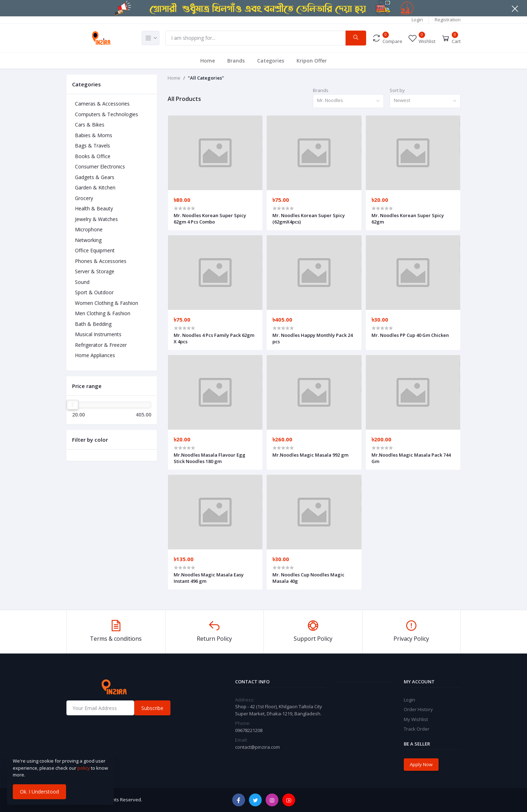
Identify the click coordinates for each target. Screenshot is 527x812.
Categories (271, 61)
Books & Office (93, 156)
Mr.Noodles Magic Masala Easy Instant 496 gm (209, 578)
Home (208, 61)
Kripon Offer (312, 61)
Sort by (397, 90)
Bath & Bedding (93, 324)
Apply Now (421, 764)
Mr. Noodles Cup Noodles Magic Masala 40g (308, 578)
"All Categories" (206, 78)
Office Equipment (95, 250)
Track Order (417, 729)
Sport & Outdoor (94, 292)
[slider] (72, 405)
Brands (236, 61)
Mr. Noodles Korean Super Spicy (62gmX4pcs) (309, 219)
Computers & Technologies (107, 114)
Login (417, 20)
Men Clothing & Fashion (103, 313)
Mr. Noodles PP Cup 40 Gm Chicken (410, 335)
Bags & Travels (93, 146)
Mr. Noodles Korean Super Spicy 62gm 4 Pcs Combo (210, 219)
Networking (88, 240)
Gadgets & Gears (95, 177)
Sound (82, 282)
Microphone (89, 229)
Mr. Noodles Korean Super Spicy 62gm (408, 219)
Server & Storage (95, 271)
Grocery (84, 198)
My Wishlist (416, 719)
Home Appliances (95, 355)
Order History (418, 709)
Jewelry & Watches (96, 219)
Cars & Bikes (90, 125)
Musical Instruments (98, 334)
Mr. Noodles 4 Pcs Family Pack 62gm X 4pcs (214, 338)
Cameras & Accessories (102, 104)
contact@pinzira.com (257, 747)
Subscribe (152, 708)
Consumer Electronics (100, 166)
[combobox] (348, 101)
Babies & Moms (94, 135)
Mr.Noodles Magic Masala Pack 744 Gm (411, 458)
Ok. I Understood (39, 792)
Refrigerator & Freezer (101, 345)
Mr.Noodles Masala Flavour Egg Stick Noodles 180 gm (210, 458)
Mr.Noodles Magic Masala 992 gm (310, 455)
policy (84, 768)
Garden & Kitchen (95, 187)
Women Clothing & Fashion (107, 303)
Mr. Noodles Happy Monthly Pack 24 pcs (313, 338)
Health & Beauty (94, 208)
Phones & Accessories (101, 261)
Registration (448, 20)
